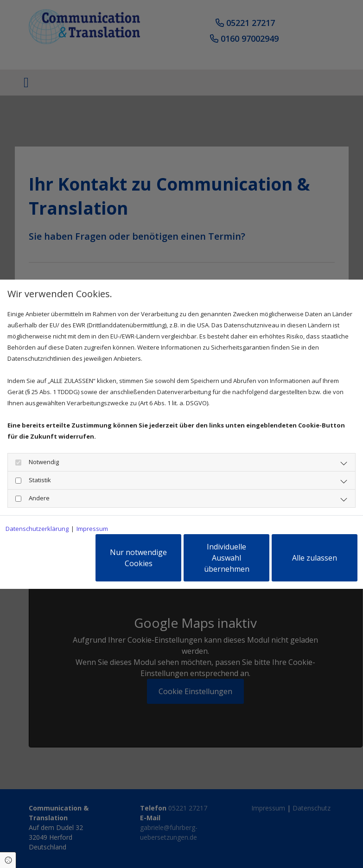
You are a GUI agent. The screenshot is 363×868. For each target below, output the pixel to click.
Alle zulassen (315, 558)
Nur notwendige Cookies (138, 558)
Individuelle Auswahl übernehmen (227, 558)
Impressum (92, 529)
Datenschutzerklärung (37, 529)
